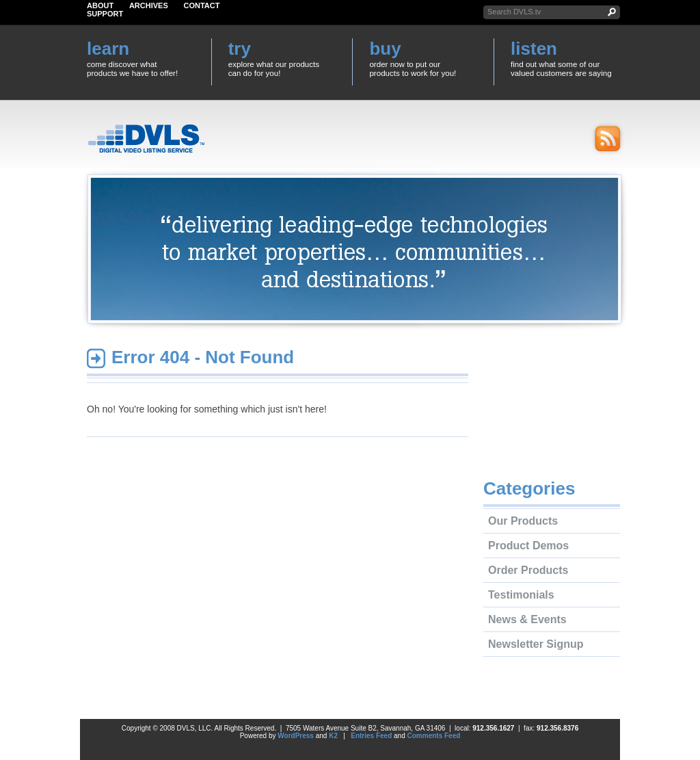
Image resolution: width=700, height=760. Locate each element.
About (100, 5)
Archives (149, 5)
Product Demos (528, 546)
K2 (333, 736)
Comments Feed (434, 736)
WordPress (296, 736)
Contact (202, 5)
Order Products (528, 570)
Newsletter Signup (536, 644)
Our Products (523, 521)
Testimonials (521, 595)
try (240, 49)
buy (385, 49)
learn (108, 49)
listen (534, 49)
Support (105, 14)
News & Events (527, 619)
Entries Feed (371, 736)
